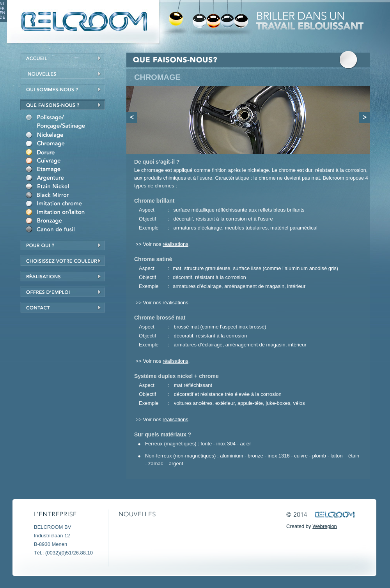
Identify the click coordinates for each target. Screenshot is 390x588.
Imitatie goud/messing (67, 213)
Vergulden (67, 153)
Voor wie (64, 245)
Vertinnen (67, 170)
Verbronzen (67, 222)
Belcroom (82, 22)
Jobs (64, 292)
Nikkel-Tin (67, 187)
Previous (132, 118)
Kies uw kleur (64, 260)
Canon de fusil (67, 230)
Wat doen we (64, 105)
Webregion (325, 526)
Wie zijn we (64, 89)
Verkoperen (67, 162)
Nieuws (64, 73)
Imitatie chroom (67, 205)
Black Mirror (67, 196)
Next (365, 118)
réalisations (64, 276)
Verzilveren (67, 179)
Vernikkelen (67, 136)
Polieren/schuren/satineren (67, 123)
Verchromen (67, 145)
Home (64, 58)
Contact (64, 307)
